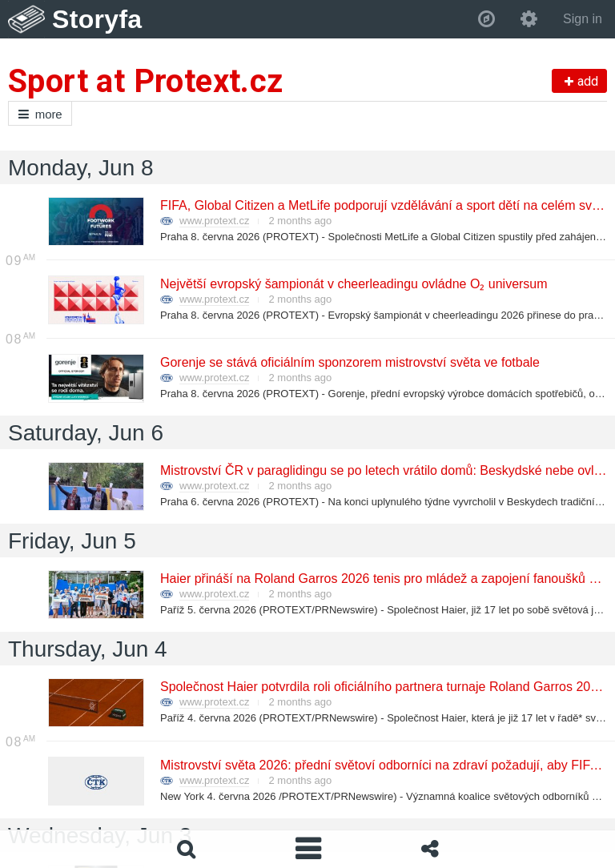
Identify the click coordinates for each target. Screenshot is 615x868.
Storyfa (97, 19)
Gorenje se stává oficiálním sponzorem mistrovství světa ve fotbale (349, 362)
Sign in (583, 19)
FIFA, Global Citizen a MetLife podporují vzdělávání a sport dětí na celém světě (384, 205)
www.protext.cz (214, 221)
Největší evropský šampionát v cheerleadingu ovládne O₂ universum (353, 284)
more (40, 114)
